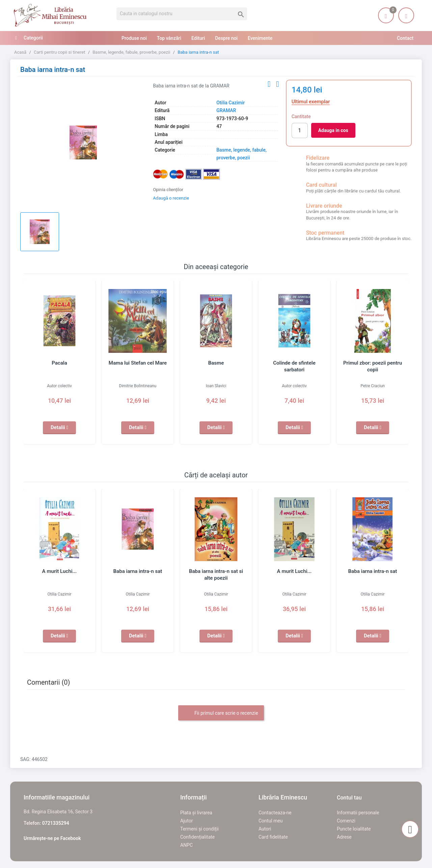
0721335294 (56, 823)
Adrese (344, 837)
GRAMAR (226, 110)
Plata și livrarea (196, 813)
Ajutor (186, 821)
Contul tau (349, 798)
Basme (216, 363)
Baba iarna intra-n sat (138, 571)
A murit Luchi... (59, 571)
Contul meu (271, 821)
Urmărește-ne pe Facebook (52, 838)
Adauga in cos (333, 130)
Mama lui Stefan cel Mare (138, 363)
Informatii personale (358, 813)
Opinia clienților (168, 190)
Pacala (59, 363)
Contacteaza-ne (275, 813)
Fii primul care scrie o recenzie (221, 713)
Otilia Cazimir (231, 103)
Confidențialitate (197, 837)
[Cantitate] (300, 130)
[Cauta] (182, 14)
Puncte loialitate (354, 829)
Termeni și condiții (199, 829)
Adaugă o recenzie (171, 198)
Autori (265, 829)
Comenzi (346, 821)
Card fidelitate (273, 837)
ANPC (186, 845)
